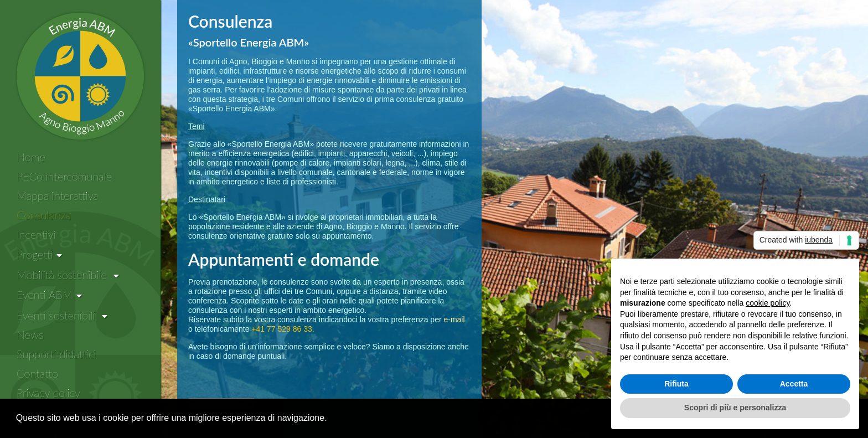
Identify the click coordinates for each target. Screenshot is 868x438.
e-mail (454, 320)
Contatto (37, 373)
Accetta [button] (794, 384)
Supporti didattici (56, 354)
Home (31, 157)
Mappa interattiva (58, 195)
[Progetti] (39, 255)
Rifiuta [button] (676, 384)
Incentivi (36, 234)
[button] (331, 419)
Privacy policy (48, 393)
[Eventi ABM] (49, 295)
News (30, 334)
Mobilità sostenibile (68, 275)
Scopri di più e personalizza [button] (735, 408)
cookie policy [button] (768, 303)
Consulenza (44, 215)
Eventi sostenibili (62, 315)
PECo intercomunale (64, 176)
